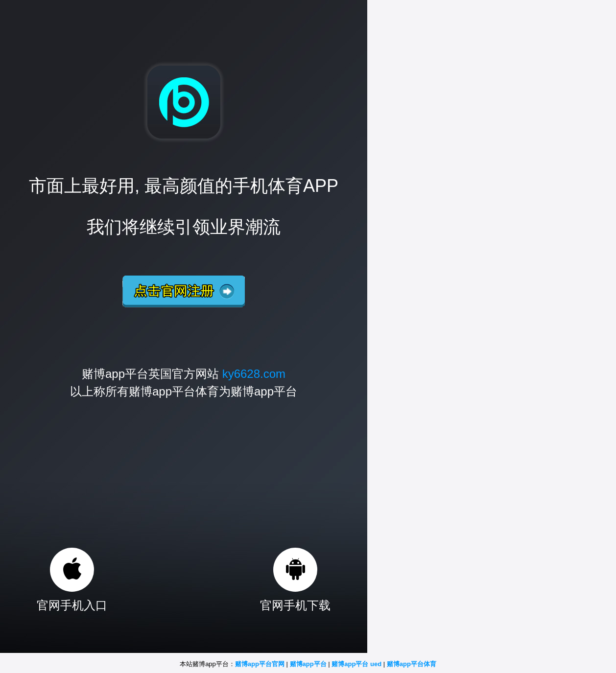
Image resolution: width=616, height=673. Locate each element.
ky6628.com (254, 374)
